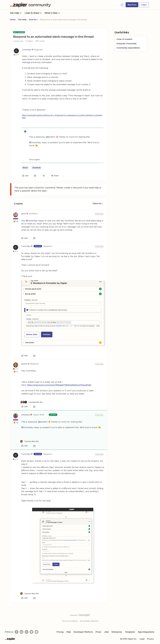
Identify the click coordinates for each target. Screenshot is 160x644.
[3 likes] (31, 402)
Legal (142, 639)
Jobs (106, 632)
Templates (130, 632)
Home (13, 20)
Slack (25, 168)
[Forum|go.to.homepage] (31, 5)
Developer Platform (83, 632)
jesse (24, 214)
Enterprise (117, 632)
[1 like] (29, 441)
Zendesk (36, 168)
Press (98, 632)
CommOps (27, 50)
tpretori (24, 364)
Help (68, 632)
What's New (53, 13)
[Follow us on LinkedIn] (21, 632)
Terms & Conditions (70, 621)
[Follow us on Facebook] (16, 632)
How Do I (33, 20)
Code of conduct (124, 39)
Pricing (60, 632)
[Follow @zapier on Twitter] (31, 632)
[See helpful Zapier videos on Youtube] (36, 632)
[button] (132, 5)
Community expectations (128, 48)
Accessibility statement (89, 621)
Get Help (16, 13)
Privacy (150, 639)
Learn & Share (33, 13)
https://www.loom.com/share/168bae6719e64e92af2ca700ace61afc (59, 385)
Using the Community (126, 44)
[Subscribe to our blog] (26, 632)
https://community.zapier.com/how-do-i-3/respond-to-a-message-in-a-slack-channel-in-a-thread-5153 (62, 116)
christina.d (26, 415)
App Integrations (146, 632)
